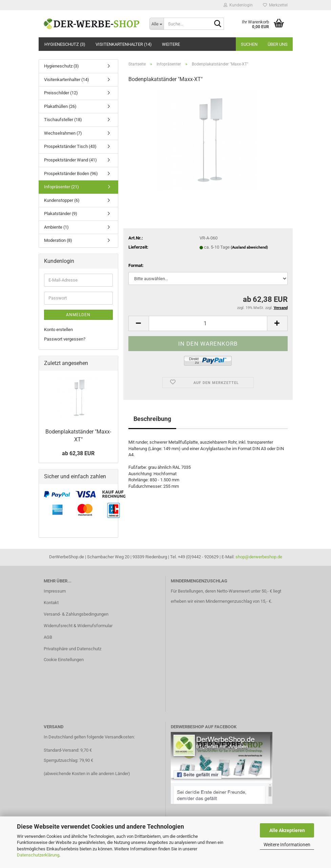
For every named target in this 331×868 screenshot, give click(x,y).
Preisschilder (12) (61, 93)
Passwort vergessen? (65, 339)
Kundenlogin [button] (238, 5)
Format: (136, 265)
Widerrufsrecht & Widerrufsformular (78, 626)
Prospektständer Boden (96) (71, 173)
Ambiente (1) (56, 227)
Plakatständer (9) (61, 214)
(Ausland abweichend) (249, 247)
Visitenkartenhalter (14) (124, 44)
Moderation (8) (58, 240)
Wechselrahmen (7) (63, 133)
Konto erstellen (58, 330)
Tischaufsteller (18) (63, 120)
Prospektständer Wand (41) (70, 160)
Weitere (171, 44)
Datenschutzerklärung (38, 855)
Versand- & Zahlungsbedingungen (76, 614)
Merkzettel (275, 5)
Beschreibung (152, 419)
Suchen (249, 44)
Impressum (55, 591)
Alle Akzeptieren (287, 830)
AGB (48, 637)
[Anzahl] (208, 323)
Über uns (278, 44)
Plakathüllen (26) (60, 106)
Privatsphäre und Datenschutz (73, 649)
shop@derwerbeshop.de (259, 557)
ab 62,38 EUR (78, 453)
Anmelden (78, 315)
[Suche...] (157, 24)
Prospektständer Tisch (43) (70, 146)
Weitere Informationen (287, 845)
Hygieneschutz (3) (65, 44)
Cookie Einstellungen (64, 660)
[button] (139, 323)
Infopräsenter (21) (61, 187)
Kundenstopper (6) (62, 200)
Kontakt (51, 603)
